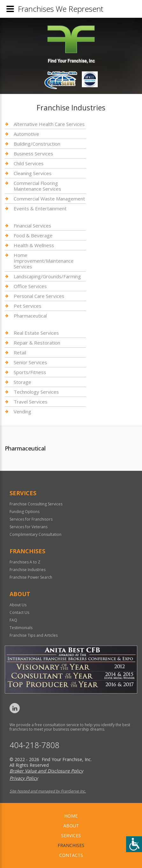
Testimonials (21, 628)
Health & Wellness (34, 245)
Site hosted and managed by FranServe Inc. (48, 791)
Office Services (30, 286)
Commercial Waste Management (49, 199)
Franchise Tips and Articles (34, 635)
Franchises (71, 845)
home (71, 816)
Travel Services (31, 402)
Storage (22, 382)
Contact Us (19, 612)
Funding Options (25, 512)
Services (71, 835)
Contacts (71, 855)
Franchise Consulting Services (36, 504)
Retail (20, 352)
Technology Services (36, 392)
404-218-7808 (34, 745)
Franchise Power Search (31, 577)
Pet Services (28, 306)
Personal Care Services (39, 296)
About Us (18, 605)
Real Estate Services (36, 333)
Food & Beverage (33, 235)
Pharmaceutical (30, 316)
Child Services (29, 163)
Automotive (26, 134)
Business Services (33, 154)
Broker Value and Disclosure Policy (46, 771)
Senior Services (30, 362)
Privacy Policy (24, 778)
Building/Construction (37, 144)
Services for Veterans (28, 527)
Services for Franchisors (31, 519)
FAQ (13, 620)
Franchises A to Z (25, 562)
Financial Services (32, 226)
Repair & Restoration (37, 343)
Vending (22, 411)
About (71, 826)
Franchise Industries (28, 570)
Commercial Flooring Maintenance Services (37, 186)
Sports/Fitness (30, 372)
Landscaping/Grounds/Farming (47, 276)
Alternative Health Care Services (49, 124)
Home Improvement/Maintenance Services (44, 261)
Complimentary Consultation (35, 534)
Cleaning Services (33, 173)
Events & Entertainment (40, 208)
